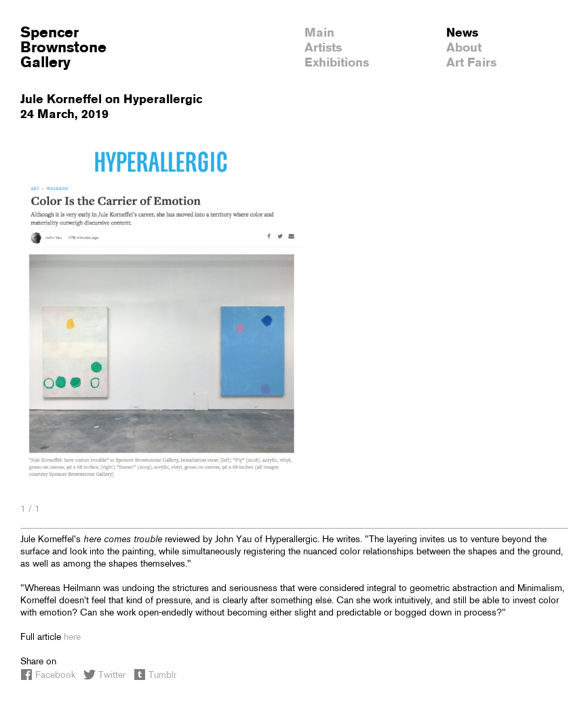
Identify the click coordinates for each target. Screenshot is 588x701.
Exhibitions (337, 63)
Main (319, 33)
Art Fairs (471, 63)
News (462, 33)
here (72, 638)
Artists (323, 48)
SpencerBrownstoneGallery (63, 48)
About (464, 48)
